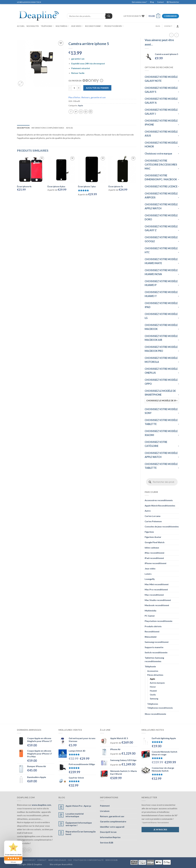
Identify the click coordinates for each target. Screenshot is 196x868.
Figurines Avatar (153, 537)
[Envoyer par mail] (81, 112)
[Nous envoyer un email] (29, 850)
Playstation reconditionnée (159, 621)
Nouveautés (33, 26)
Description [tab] (23, 128)
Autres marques (157, 683)
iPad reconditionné (154, 558)
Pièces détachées (155, 675)
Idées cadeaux (152, 548)
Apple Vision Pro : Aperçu (78, 806)
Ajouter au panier (97, 88)
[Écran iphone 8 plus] (61, 170)
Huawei (153, 691)
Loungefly (150, 579)
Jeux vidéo (77, 26)
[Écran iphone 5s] (122, 170)
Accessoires (153, 671)
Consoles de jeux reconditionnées (162, 526)
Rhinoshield (151, 637)
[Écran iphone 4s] (31, 170)
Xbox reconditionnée (155, 714)
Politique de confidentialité (89, 860)
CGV (70, 860)
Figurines (149, 532)
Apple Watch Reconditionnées (160, 506)
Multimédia (62, 26)
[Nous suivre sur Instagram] (24, 850)
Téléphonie (47, 26)
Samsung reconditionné (157, 642)
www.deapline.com (41, 805)
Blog (152, 2)
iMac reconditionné (154, 553)
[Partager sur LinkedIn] (91, 112)
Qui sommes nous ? (139, 2)
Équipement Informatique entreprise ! (79, 824)
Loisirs (148, 574)
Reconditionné (94, 26)
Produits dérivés (114, 26)
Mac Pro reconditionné (156, 589)
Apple (152, 679)
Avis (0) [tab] (69, 128)
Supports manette (154, 647)
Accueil (21, 26)
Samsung (154, 699)
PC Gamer (150, 616)
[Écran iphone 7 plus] (92, 170)
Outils (153, 695)
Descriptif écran (108, 832)
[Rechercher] (109, 16)
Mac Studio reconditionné (158, 600)
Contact (160, 2)
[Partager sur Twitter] (76, 112)
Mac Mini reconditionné (157, 584)
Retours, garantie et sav (112, 816)
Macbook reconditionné (157, 605)
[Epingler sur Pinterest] (86, 112)
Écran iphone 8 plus (56, 187)
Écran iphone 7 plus (87, 187)
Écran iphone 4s (24, 187)
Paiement (105, 806)
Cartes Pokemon (153, 521)
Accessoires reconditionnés (159, 500)
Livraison (105, 811)
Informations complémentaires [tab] (48, 128)
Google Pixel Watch (155, 542)
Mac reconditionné (154, 595)
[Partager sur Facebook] (71, 112)
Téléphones (153, 704)
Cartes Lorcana (153, 516)
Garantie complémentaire (113, 821)
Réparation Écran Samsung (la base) (81, 833)
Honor (153, 687)
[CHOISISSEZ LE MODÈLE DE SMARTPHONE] (162, 401)
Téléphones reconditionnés (160, 708)
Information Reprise (110, 837)
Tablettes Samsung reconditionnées (154, 659)
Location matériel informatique (75, 815)
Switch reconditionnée (156, 652)
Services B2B (107, 843)
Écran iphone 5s (116, 187)
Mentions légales (57, 860)
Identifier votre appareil (112, 827)
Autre (148, 511)
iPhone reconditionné (156, 563)
